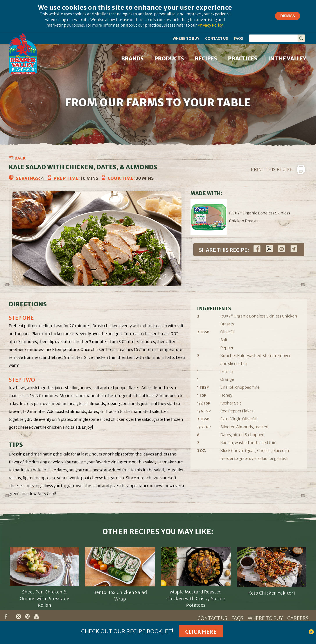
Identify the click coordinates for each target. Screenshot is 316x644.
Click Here (201, 632)
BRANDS (132, 59)
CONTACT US (217, 38)
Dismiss (288, 16)
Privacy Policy (210, 25)
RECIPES (206, 59)
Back (20, 158)
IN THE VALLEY (287, 59)
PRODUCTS (169, 59)
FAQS (239, 38)
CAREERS (298, 618)
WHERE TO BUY (186, 38)
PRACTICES (243, 59)
